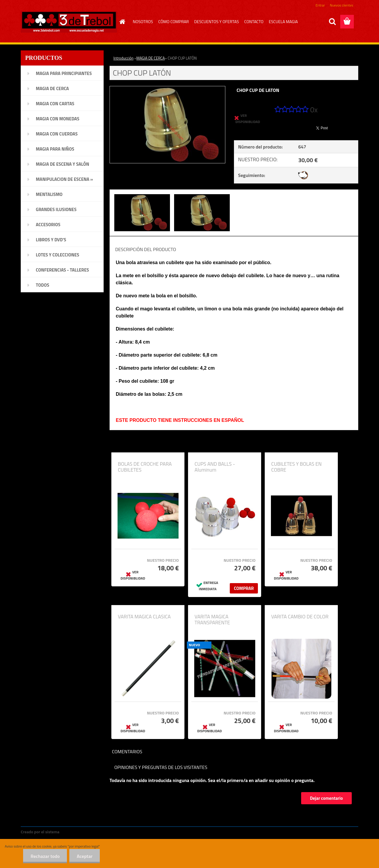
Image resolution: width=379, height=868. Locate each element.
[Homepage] (122, 22)
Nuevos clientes (342, 5)
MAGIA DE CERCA (151, 58)
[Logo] (69, 22)
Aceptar (85, 856)
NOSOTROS (143, 21)
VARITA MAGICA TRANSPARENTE (212, 620)
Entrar (320, 5)
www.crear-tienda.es (81, 832)
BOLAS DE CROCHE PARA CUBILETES (145, 467)
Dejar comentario (326, 798)
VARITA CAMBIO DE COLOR (300, 617)
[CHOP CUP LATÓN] (167, 89)
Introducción (123, 58)
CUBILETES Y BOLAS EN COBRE (296, 467)
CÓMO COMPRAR (174, 21)
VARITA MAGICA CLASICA (144, 617)
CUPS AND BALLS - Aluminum (215, 467)
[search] (332, 22)
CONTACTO (254, 21)
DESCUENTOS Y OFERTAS (217, 21)
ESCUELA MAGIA (283, 21)
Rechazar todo (45, 856)
